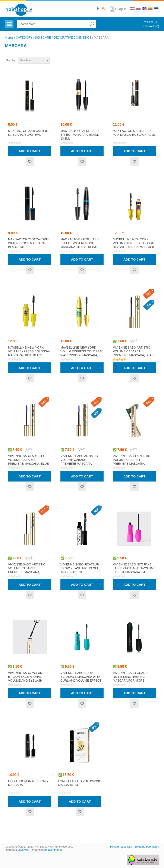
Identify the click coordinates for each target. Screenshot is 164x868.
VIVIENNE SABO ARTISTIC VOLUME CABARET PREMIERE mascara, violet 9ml (79, 462)
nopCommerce (53, 850)
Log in (122, 9)
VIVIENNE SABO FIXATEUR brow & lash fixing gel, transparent (80, 568)
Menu (9, 22)
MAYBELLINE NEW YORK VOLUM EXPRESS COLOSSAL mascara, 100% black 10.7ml (29, 353)
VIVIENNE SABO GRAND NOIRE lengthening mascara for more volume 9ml (130, 679)
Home (9, 37)
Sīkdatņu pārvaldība (147, 847)
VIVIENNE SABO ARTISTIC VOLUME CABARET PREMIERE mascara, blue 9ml (29, 462)
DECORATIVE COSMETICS (72, 37)
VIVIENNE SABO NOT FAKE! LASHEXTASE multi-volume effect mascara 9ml (134, 568)
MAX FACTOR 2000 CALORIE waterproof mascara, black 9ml (29, 243)
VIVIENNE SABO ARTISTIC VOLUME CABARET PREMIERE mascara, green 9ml (132, 462)
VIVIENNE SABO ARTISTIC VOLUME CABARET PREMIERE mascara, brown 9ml (27, 570)
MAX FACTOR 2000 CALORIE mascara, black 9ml (29, 133)
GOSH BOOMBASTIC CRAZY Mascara (28, 783)
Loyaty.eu (23, 850)
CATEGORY (24, 37)
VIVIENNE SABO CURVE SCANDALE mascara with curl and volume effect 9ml (81, 679)
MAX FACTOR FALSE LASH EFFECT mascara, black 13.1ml (80, 135)
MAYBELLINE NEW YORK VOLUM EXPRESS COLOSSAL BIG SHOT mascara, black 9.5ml (134, 245)
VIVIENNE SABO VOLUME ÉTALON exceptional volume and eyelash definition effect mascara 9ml (26, 681)
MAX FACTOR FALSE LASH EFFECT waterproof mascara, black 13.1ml (80, 243)
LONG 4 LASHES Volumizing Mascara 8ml (80, 783)
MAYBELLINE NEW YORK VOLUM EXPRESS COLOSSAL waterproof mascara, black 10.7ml (82, 353)
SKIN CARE (43, 37)
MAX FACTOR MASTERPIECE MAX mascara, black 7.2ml (134, 133)
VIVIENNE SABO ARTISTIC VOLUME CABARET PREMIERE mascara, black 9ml (134, 353)
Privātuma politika (121, 847)
